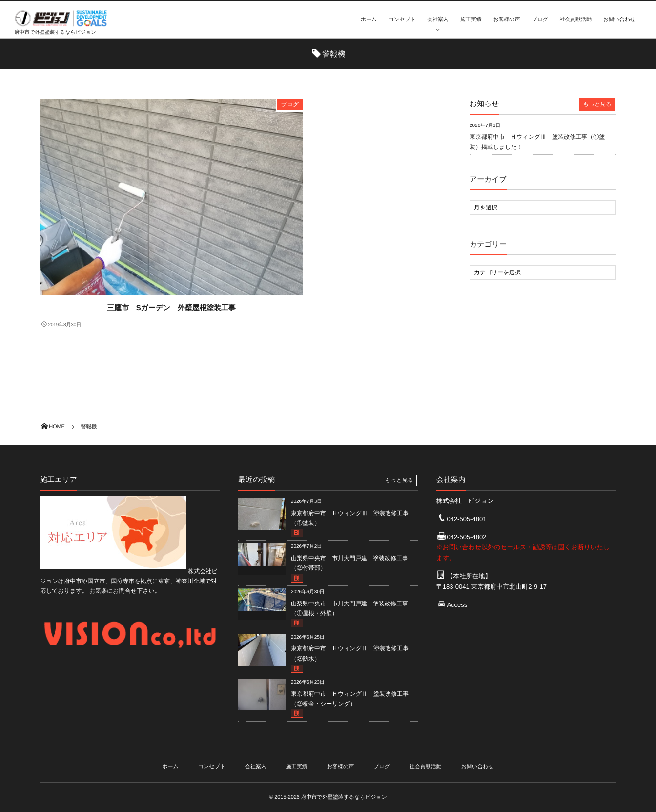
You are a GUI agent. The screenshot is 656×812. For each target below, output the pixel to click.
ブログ (540, 20)
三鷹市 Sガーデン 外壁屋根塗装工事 (171, 308)
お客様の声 (506, 20)
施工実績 (471, 20)
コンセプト (402, 20)
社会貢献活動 (576, 20)
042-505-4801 (466, 519)
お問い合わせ (619, 20)
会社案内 (438, 20)
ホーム (369, 20)
